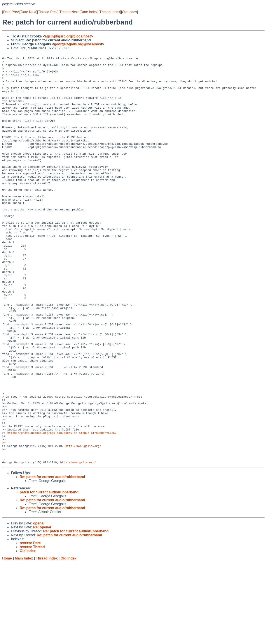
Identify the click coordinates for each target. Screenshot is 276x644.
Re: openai (42, 609)
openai (39, 605)
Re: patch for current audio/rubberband (52, 558)
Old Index (129, 12)
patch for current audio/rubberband (49, 574)
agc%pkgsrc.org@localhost (68, 36)
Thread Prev (48, 12)
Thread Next (69, 12)
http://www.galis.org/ (83, 524)
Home (7, 640)
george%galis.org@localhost (78, 44)
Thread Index (110, 12)
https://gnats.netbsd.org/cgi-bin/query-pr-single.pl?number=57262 (62, 508)
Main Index (24, 640)
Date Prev (11, 12)
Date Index (89, 12)
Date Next (28, 12)
